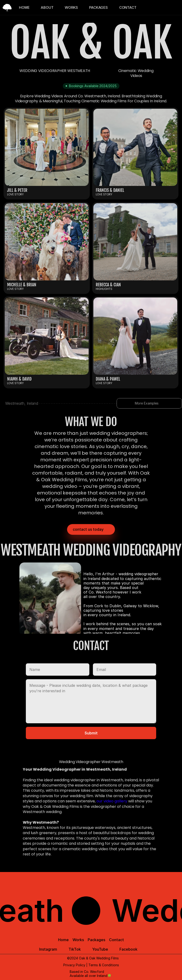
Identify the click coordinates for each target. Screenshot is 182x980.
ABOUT (47, 7)
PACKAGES (98, 7)
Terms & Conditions (104, 965)
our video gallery (112, 801)
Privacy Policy (74, 965)
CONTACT (128, 7)
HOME (24, 7)
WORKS (71, 7)
